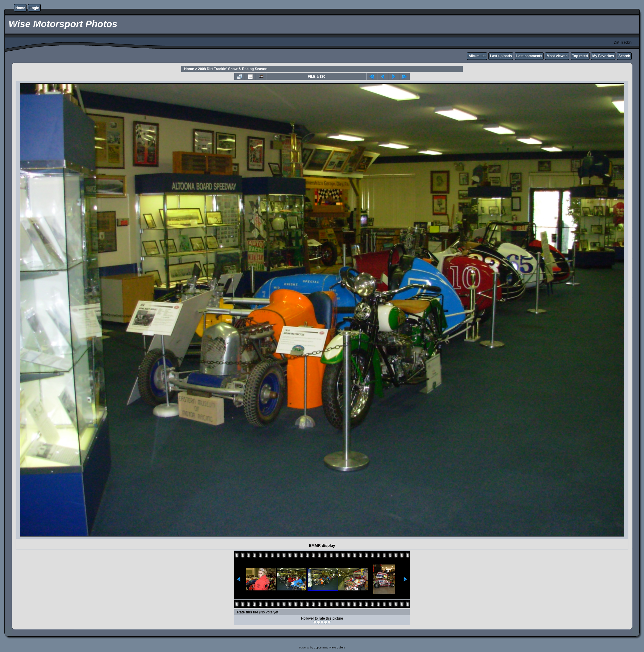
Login (34, 8)
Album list (477, 56)
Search (624, 56)
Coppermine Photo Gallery (329, 648)
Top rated (580, 56)
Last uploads (501, 56)
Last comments (529, 56)
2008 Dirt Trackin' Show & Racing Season (233, 69)
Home (20, 8)
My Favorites (603, 56)
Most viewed (557, 56)
